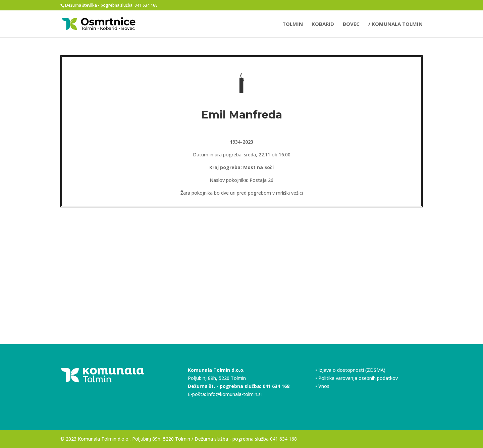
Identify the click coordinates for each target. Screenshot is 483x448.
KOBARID (323, 24)
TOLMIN (293, 24)
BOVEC (351, 24)
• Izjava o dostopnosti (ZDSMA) (350, 370)
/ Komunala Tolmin (395, 24)
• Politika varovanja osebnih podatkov (357, 378)
